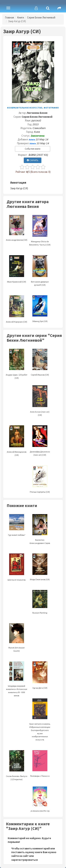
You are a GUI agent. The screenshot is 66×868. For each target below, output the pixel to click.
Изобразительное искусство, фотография (33, 108)
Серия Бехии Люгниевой (41, 17)
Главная (9, 17)
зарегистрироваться (24, 860)
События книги (33, 149)
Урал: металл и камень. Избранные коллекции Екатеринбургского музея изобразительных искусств (40, 724)
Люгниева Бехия (37, 113)
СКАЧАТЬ (33, 160)
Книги (21, 17)
